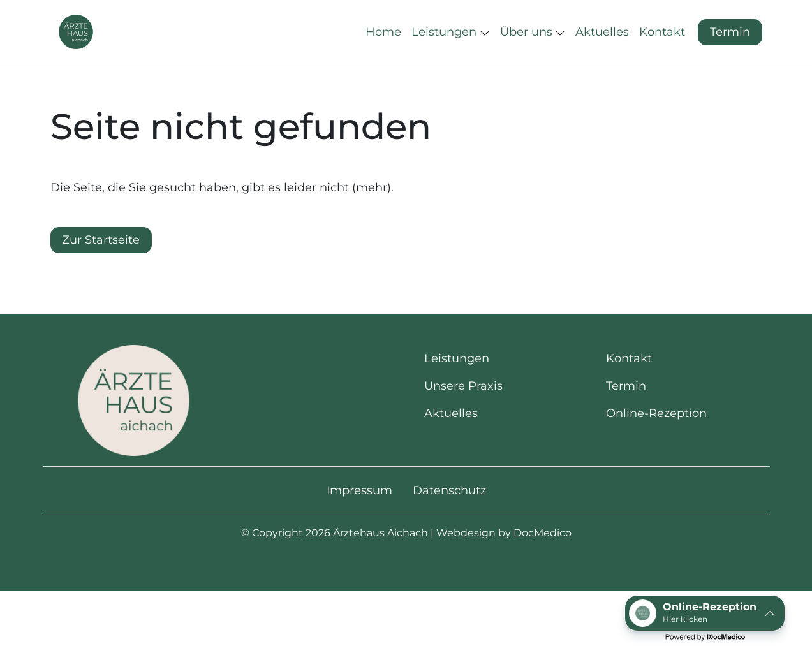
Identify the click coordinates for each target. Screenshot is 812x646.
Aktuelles (451, 451)
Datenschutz (449, 528)
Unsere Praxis (463, 423)
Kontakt (629, 396)
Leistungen (457, 396)
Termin (730, 50)
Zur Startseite (101, 277)
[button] (386, 51)
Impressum (359, 528)
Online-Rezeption (656, 451)
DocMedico (543, 570)
